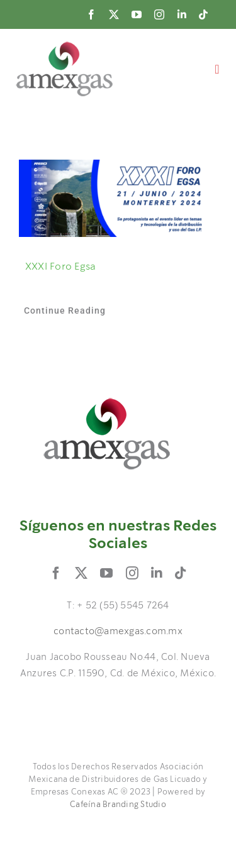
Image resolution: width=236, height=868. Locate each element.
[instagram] (159, 14)
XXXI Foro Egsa (60, 267)
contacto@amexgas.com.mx (118, 632)
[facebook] (91, 14)
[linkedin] (182, 14)
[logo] (65, 46)
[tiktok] (203, 14)
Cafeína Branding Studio (118, 805)
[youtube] (137, 14)
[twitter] (114, 14)
